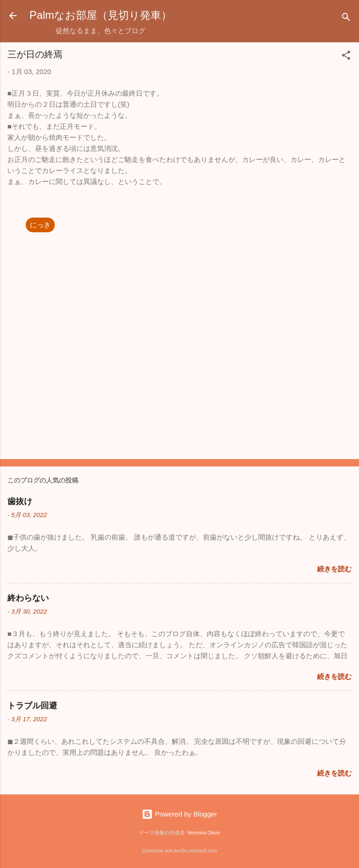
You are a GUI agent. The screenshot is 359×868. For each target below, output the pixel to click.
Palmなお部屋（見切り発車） (101, 15)
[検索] (346, 19)
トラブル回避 (32, 706)
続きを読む (334, 569)
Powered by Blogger (179, 814)
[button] (346, 57)
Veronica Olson (204, 833)
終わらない (28, 598)
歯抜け (20, 501)
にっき (40, 225)
